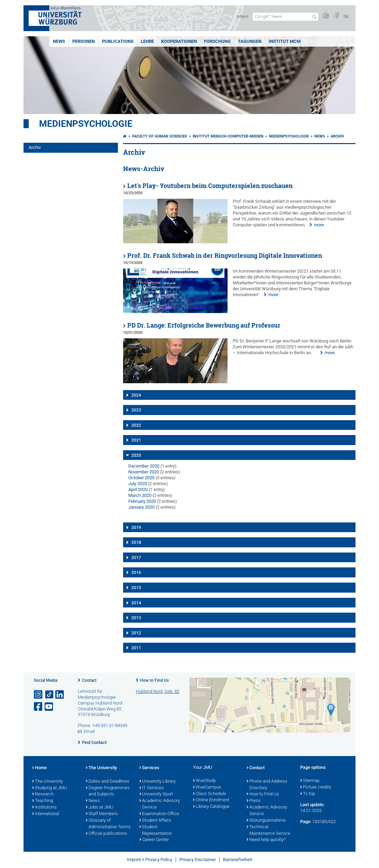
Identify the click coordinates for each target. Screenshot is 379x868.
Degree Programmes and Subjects (108, 791)
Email (89, 731)
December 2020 (144, 466)
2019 (136, 528)
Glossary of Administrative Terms (108, 824)
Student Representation (156, 831)
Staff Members (102, 814)
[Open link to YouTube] (49, 707)
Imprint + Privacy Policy (150, 860)
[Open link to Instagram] (39, 695)
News (59, 41)
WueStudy (204, 781)
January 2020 (141, 507)
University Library (158, 782)
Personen (84, 41)
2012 (136, 633)
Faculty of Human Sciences (160, 136)
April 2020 (138, 489)
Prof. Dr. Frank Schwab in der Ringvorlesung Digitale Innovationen (225, 256)
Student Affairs (155, 821)
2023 (136, 410)
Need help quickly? (266, 840)
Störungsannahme (266, 821)
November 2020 (144, 472)
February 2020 (142, 501)
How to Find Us (154, 680)
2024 (136, 395)
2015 (136, 588)
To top (308, 794)
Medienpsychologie (86, 124)
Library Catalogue (211, 807)
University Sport (156, 794)
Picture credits (316, 787)
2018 (136, 542)
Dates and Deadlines (108, 782)
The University (48, 782)
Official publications (107, 834)
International (46, 814)
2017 (136, 558)
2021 (136, 440)
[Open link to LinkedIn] (60, 695)
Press (254, 801)
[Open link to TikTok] (49, 695)
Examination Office (159, 814)
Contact (89, 680)
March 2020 (140, 495)
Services (149, 768)
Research (43, 794)
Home (39, 768)
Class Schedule (210, 794)
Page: (306, 822)
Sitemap (310, 781)
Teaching (43, 801)
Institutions (44, 808)
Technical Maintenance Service (269, 831)
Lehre (147, 41)
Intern (242, 16)
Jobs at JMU (100, 808)
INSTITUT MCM (285, 41)
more (319, 225)
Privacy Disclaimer (198, 860)
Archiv (35, 147)
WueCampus (207, 787)
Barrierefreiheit (238, 860)
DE (346, 16)
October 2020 (141, 478)
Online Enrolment (211, 800)
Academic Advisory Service (160, 804)
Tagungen (250, 41)
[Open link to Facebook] (39, 707)
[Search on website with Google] (285, 17)
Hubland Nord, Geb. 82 (158, 691)
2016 (136, 573)
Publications (118, 41)
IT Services (152, 788)
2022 (136, 425)
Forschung (217, 41)
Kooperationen (179, 41)
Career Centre (154, 840)
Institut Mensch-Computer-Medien (228, 136)
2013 (136, 618)
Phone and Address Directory (267, 785)
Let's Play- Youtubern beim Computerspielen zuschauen (210, 186)
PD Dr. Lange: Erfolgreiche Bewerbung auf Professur (204, 325)
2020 (136, 455)
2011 (136, 648)
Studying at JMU (50, 788)
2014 (136, 603)
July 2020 (138, 484)
